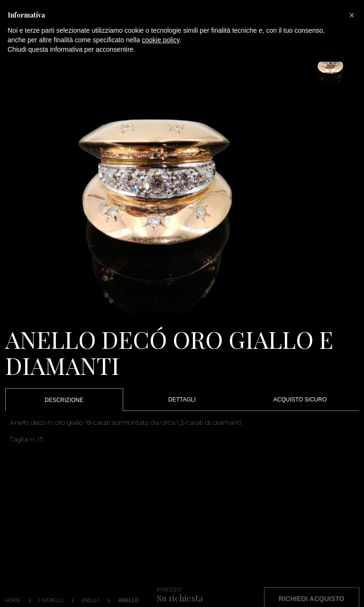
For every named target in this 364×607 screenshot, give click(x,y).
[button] (352, 15)
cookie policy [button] (160, 40)
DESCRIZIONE (64, 400)
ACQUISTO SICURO (300, 400)
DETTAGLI (182, 400)
